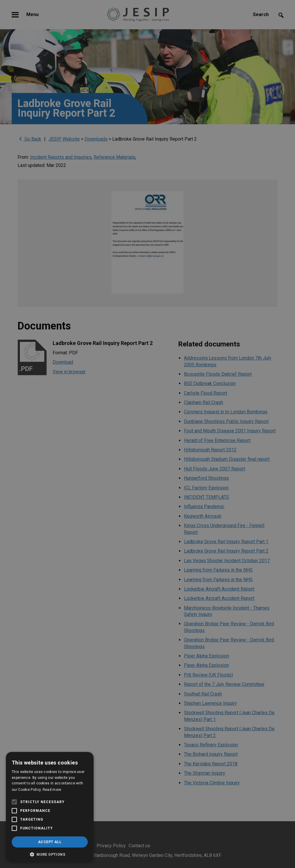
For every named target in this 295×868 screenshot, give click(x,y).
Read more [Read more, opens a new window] (52, 790)
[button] (50, 854)
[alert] (147, 434)
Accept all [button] (50, 842)
